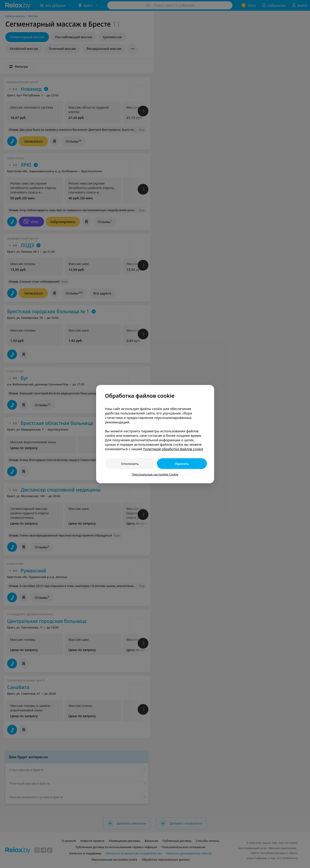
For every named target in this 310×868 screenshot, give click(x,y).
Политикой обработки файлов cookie (173, 449)
